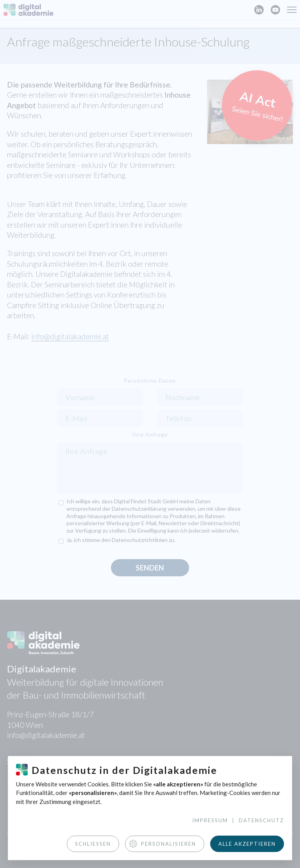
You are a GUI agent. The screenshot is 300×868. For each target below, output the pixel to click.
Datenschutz (261, 820)
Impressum (210, 820)
